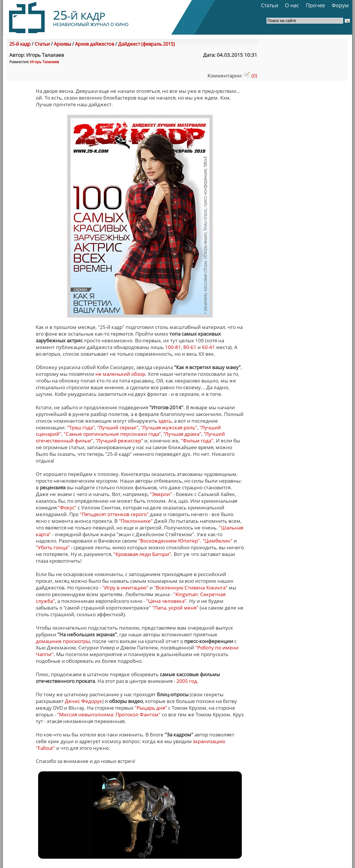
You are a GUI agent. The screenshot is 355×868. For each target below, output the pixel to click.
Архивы (62, 44)
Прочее (315, 5)
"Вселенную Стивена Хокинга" (191, 588)
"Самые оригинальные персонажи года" (112, 434)
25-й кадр (20, 44)
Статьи (270, 5)
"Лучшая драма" (182, 434)
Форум (340, 5)
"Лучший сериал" (118, 427)
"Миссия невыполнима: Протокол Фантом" (109, 714)
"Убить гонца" (53, 547)
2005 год (187, 681)
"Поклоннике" (136, 521)
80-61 (190, 347)
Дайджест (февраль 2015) (147, 44)
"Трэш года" (81, 427)
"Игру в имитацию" (125, 588)
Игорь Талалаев (44, 62)
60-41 (208, 347)
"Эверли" (161, 494)
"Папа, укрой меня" (175, 608)
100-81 (173, 347)
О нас (292, 5)
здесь (165, 421)
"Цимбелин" (218, 541)
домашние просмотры (63, 641)
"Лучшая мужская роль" (169, 427)
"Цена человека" (166, 601)
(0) (251, 76)
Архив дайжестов (95, 44)
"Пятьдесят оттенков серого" (114, 514)
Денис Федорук (84, 701)
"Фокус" (67, 507)
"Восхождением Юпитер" (169, 541)
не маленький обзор (120, 374)
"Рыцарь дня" (151, 708)
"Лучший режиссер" (119, 441)
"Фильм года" (197, 441)
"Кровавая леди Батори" (142, 554)
